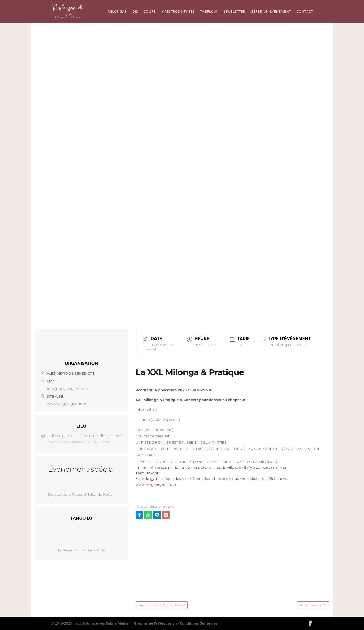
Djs (135, 12)
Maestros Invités (178, 12)
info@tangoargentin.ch (68, 389)
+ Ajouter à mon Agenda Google (162, 605)
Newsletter (234, 12)
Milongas (117, 12)
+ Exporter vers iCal (313, 605)
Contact (305, 12)
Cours (150, 12)
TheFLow (209, 12)
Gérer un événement (271, 12)
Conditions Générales (199, 623)
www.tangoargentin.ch (67, 404)
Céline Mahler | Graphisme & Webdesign (141, 623)
